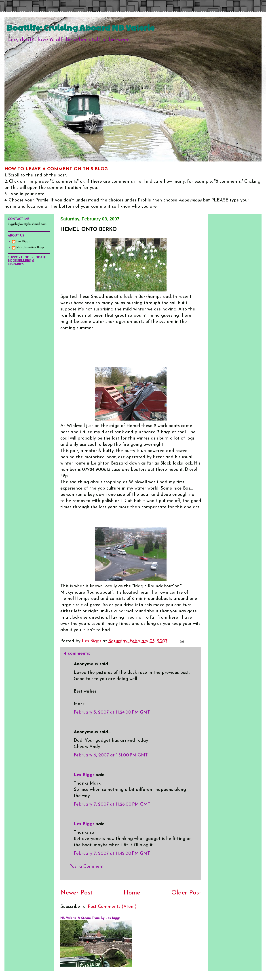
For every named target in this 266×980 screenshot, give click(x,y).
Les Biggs (84, 775)
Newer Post (76, 893)
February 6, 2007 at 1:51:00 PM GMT (111, 755)
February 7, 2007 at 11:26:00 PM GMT (112, 804)
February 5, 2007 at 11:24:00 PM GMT (112, 712)
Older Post (186, 893)
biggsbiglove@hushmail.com (27, 224)
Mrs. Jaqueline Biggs (30, 248)
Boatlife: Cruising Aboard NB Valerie (81, 27)
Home (132, 893)
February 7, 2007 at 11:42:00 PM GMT (112, 854)
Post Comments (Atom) (112, 907)
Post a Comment (87, 867)
